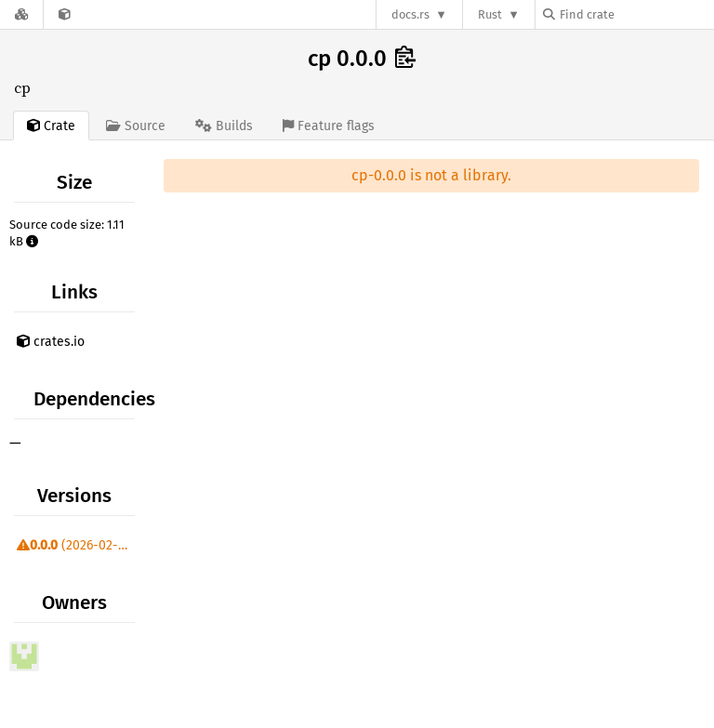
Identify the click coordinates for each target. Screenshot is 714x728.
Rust (490, 14)
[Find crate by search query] (636, 14)
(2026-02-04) (77, 545)
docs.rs (410, 14)
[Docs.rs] (21, 14)
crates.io (51, 342)
